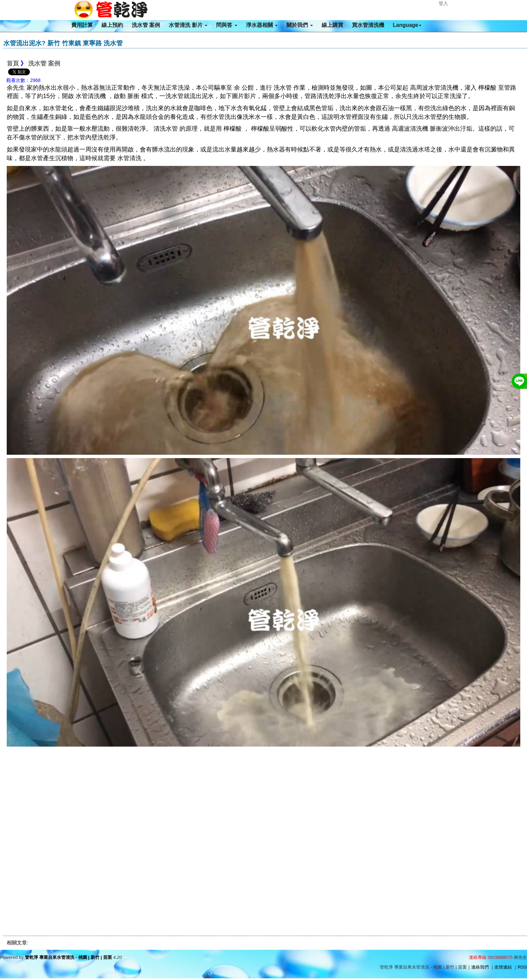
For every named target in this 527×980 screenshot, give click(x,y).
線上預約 (112, 25)
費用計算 (82, 25)
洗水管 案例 (146, 25)
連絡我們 (480, 967)
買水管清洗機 (368, 25)
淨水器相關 (262, 25)
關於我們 (299, 25)
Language (407, 25)
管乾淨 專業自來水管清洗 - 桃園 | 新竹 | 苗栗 (68, 957)
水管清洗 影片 (188, 25)
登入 (443, 3)
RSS (522, 967)
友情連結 (503, 967)
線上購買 (332, 25)
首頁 (13, 63)
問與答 (227, 25)
